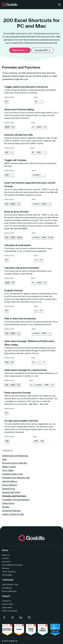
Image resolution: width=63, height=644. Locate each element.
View (4, 459)
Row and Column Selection (15, 463)
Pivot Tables (8, 470)
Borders (6, 507)
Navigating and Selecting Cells (16, 478)
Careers (5, 558)
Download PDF (43, 50)
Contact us (7, 601)
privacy (13, 572)
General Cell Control (11, 492)
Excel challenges (9, 591)
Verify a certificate (10, 611)
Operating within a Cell (12, 474)
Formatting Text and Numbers (16, 500)
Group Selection (10, 485)
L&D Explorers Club (10, 584)
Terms (5, 572)
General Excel (8, 489)
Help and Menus (10, 481)
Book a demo (8, 604)
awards (19, 565)
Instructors (6, 562)
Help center (7, 607)
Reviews (6, 568)
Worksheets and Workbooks (15, 456)
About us (6, 555)
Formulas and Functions (14, 496)
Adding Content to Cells (13, 514)
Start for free (20, 50)
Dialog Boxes (8, 503)
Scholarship (7, 588)
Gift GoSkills (7, 575)
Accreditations (8, 565)
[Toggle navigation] (59, 5)
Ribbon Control (9, 467)
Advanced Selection (11, 511)
